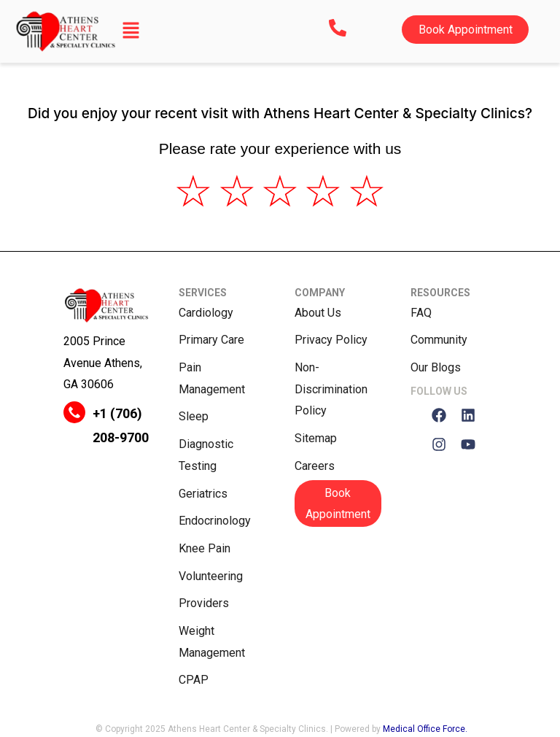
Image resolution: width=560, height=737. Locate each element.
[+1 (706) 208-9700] (74, 412)
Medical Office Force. (425, 729)
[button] (131, 31)
